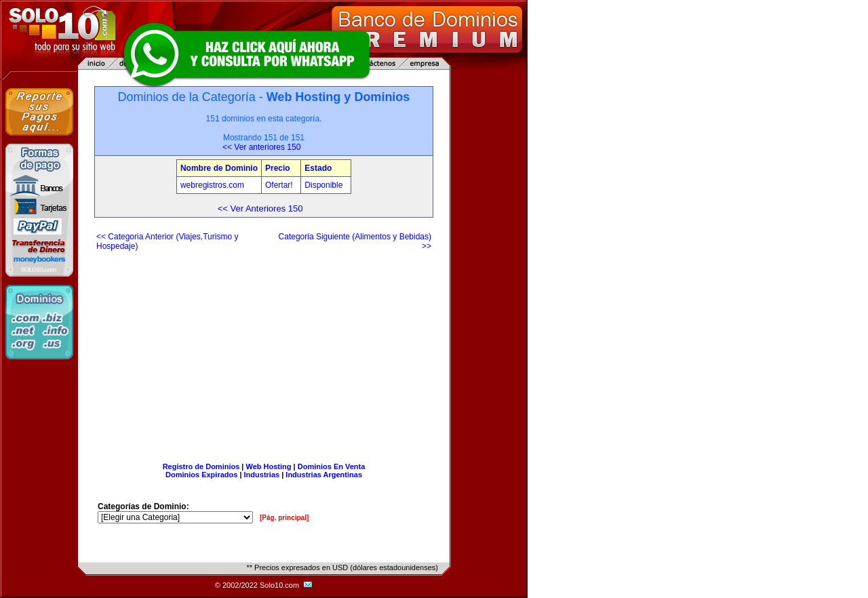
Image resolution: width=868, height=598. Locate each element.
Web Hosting (269, 466)
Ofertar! (280, 185)
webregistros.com (212, 185)
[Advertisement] (264, 351)
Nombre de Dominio (219, 168)
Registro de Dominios (201, 466)
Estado (318, 168)
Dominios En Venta (332, 466)
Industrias (262, 475)
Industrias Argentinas (324, 475)
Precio (278, 168)
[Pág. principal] (284, 518)
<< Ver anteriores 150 (261, 147)
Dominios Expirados (201, 475)
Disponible (323, 185)
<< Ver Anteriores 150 (260, 208)
